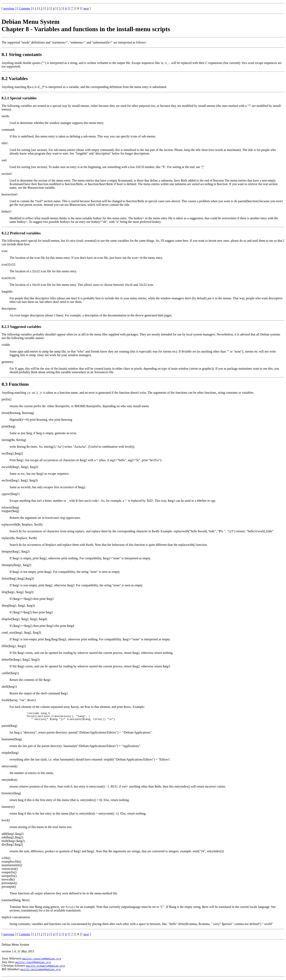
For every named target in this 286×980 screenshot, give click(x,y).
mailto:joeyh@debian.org (33, 964)
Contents (25, 8)
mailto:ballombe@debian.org (41, 971)
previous (9, 8)
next (86, 8)
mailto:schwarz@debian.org (45, 967)
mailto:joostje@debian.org (42, 960)
